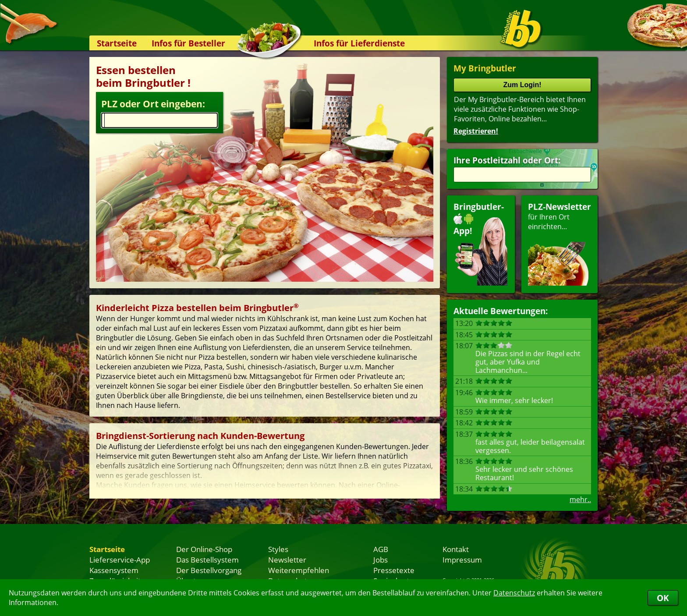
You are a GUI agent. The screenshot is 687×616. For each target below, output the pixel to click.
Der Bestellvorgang (209, 570)
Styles (278, 549)
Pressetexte (394, 570)
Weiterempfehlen (299, 570)
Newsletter (287, 559)
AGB (381, 549)
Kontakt (456, 549)
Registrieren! (476, 131)
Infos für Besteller (188, 43)
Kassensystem (114, 570)
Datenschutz (514, 593)
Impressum (462, 559)
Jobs (381, 559)
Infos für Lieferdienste (359, 43)
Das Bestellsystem (207, 559)
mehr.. (580, 499)
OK (663, 598)
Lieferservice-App (120, 559)
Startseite (117, 43)
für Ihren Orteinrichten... (560, 243)
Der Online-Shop (204, 549)
